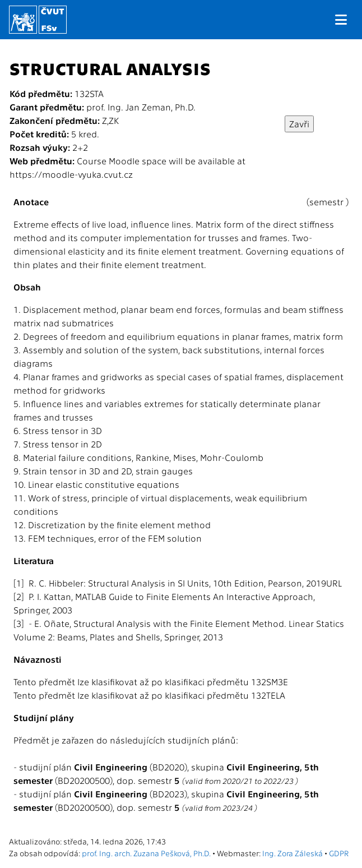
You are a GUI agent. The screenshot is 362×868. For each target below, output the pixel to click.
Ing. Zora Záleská (293, 853)
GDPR (339, 853)
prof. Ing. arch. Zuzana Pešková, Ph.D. (146, 853)
